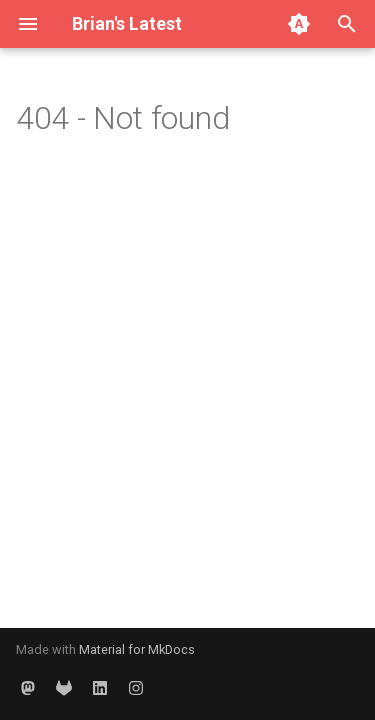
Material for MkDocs (137, 649)
